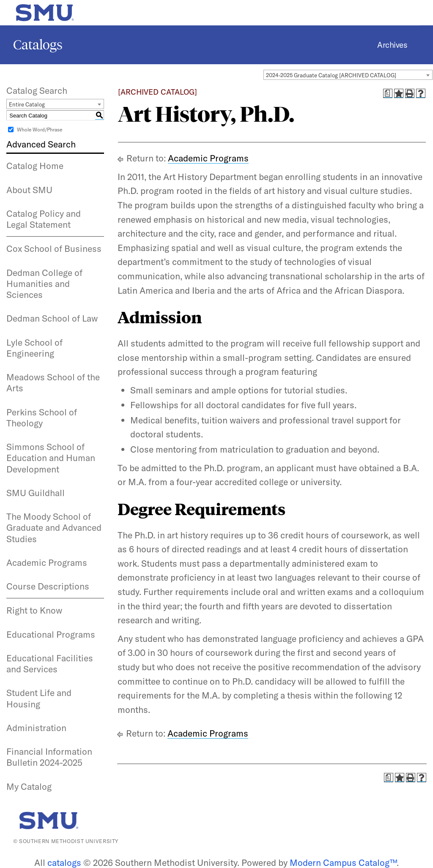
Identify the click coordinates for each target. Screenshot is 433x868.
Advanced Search (41, 144)
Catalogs (38, 45)
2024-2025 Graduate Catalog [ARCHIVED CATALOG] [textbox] (331, 75)
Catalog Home (35, 166)
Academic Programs (47, 562)
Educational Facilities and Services (50, 663)
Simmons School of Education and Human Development (51, 458)
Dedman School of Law (52, 318)
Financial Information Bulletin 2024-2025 (49, 757)
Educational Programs (51, 634)
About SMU (29, 190)
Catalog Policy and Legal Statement (44, 219)
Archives (392, 45)
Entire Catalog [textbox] (27, 104)
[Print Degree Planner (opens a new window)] (388, 93)
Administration (36, 728)
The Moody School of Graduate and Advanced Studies (54, 528)
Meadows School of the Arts (53, 382)
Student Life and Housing (39, 698)
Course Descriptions (48, 586)
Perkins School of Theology (42, 418)
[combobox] (348, 75)
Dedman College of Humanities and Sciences (44, 284)
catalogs (64, 863)
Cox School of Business (54, 248)
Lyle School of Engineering (34, 348)
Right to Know (34, 610)
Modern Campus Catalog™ (343, 863)
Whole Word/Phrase (40, 130)
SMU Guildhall (36, 493)
